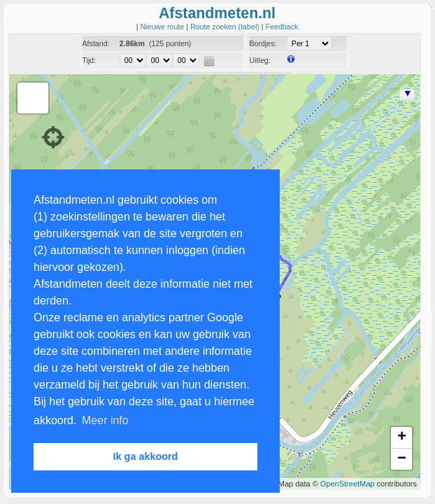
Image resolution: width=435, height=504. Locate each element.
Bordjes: (263, 43)
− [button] (402, 459)
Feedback (282, 27)
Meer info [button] (105, 420)
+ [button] (402, 437)
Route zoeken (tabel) (226, 27)
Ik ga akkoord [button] (146, 456)
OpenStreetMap (348, 484)
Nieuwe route (163, 27)
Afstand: (96, 43)
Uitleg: (259, 60)
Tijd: (90, 60)
